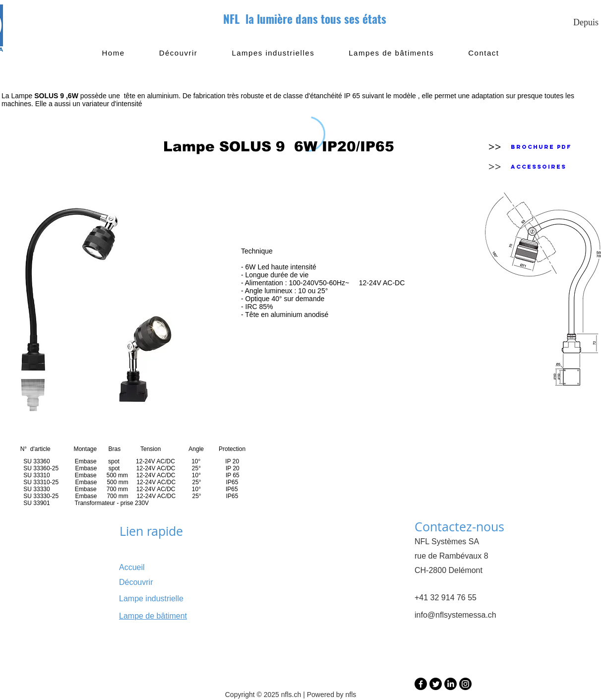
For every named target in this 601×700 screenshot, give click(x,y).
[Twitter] (436, 684)
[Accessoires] (539, 167)
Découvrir (136, 582)
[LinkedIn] (451, 684)
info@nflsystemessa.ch (455, 615)
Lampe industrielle (151, 599)
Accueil (132, 567)
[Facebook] (421, 684)
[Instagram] (465, 684)
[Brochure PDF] (541, 147)
